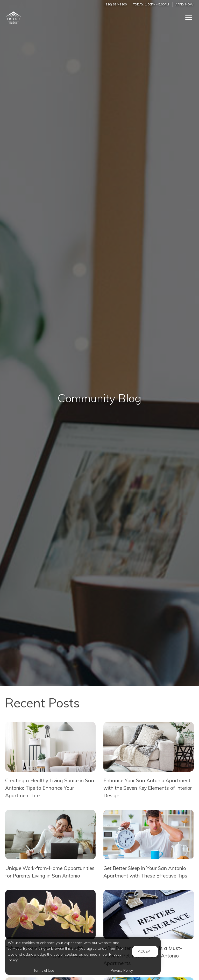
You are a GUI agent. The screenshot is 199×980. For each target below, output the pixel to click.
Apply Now (184, 4)
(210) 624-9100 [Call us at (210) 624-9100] (116, 4)
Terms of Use (44, 970)
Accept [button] (145, 951)
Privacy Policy (122, 970)
